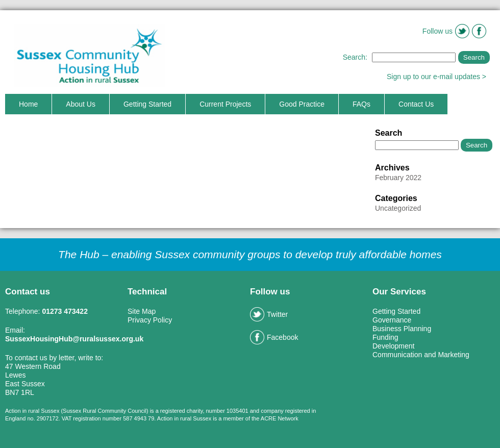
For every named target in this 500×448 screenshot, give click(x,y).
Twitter (269, 314)
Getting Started (147, 104)
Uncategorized (398, 208)
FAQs (361, 104)
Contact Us (416, 104)
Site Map (142, 311)
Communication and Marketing (421, 355)
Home (28, 104)
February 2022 (398, 178)
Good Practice (302, 104)
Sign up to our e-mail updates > (436, 77)
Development (394, 346)
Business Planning (402, 329)
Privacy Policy (150, 320)
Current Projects (225, 104)
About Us (81, 104)
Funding (385, 337)
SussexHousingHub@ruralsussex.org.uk (74, 339)
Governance (392, 320)
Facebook (274, 337)
